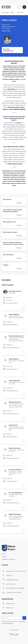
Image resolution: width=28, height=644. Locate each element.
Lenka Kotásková (14, 381)
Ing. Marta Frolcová (15, 291)
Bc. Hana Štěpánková (16, 493)
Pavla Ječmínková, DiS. (16, 336)
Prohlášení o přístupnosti (8, 559)
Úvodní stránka (5, 12)
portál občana (11, 89)
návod (18, 123)
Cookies (4, 557)
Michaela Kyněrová (15, 402)
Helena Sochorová (15, 448)
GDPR (4, 554)
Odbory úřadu (14, 12)
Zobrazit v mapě (6, 31)
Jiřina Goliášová (14, 314)
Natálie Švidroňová (15, 514)
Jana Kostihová (14, 359)
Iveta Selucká (13, 425)
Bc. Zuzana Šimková (15, 470)
